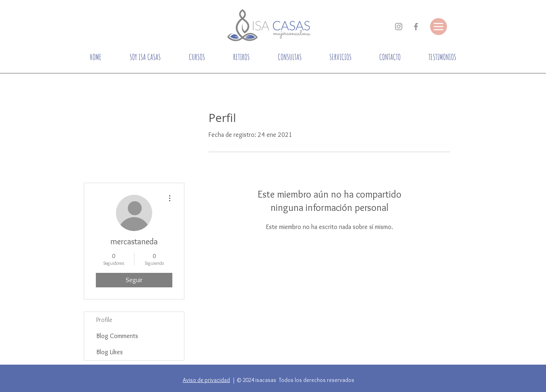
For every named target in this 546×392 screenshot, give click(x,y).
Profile (104, 320)
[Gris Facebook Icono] (416, 27)
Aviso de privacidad (206, 380)
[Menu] (438, 27)
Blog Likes (110, 352)
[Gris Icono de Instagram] (399, 27)
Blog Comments (117, 336)
